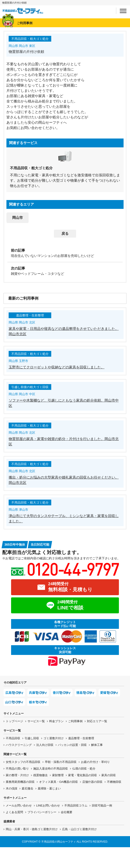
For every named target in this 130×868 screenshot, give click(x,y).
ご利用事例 (75, 721)
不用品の (17, 769)
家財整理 (58, 775)
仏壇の (84, 769)
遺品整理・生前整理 (81, 738)
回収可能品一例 (102, 805)
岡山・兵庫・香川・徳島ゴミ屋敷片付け (32, 829)
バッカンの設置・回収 (72, 745)
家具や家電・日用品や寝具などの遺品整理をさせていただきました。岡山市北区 (64, 331)
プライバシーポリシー (42, 812)
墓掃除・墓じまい (49, 788)
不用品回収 (13, 738)
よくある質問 (14, 812)
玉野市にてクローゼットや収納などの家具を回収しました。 (57, 367)
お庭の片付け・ (95, 762)
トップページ (14, 721)
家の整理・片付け (17, 775)
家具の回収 (109, 775)
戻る (65, 234)
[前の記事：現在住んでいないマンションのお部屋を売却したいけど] (65, 253)
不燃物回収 (114, 782)
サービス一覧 (36, 721)
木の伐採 (12, 788)
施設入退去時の (51, 769)
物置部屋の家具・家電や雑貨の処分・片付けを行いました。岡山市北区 (64, 442)
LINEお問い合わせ (48, 805)
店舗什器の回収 (92, 782)
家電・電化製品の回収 (83, 775)
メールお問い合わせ (19, 805)
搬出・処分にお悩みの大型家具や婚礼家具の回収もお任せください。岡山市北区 (64, 480)
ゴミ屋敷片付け (54, 738)
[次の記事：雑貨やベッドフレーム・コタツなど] (65, 271)
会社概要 (67, 812)
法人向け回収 (45, 745)
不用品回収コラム (76, 805)
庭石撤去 (28, 788)
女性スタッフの (23, 762)
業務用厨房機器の (20, 782)
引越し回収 (32, 738)
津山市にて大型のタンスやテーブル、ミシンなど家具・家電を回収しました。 (64, 519)
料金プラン (56, 721)
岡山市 (18, 218)
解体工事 (97, 745)
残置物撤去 (40, 775)
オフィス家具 (58, 782)
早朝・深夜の (61, 762)
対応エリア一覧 (97, 721)
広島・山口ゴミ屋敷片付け (79, 829)
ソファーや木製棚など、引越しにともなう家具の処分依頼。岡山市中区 (64, 403)
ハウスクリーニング (19, 745)
